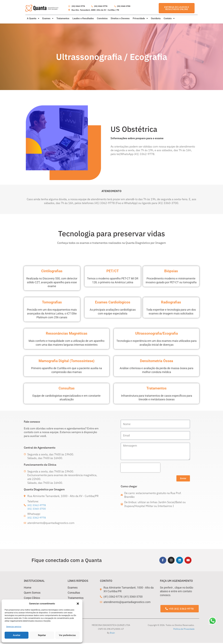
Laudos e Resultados (83, 18)
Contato (169, 19)
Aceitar (17, 635)
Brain (112, 634)
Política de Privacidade (184, 630)
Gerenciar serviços (14, 627)
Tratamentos (63, 18)
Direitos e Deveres (120, 18)
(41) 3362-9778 (38, 505)
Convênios (102, 18)
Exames (48, 19)
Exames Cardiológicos (113, 302)
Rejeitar (42, 635)
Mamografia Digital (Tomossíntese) (67, 361)
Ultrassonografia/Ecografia (156, 333)
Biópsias (171, 271)
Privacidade (140, 19)
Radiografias (171, 302)
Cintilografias (52, 271)
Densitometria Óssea (157, 361)
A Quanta (33, 19)
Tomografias (52, 302)
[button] (78, 604)
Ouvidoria (156, 18)
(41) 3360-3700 (38, 509)
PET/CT (113, 271)
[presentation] (140, 468)
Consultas (67, 388)
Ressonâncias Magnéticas (67, 333)
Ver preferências (67, 635)
